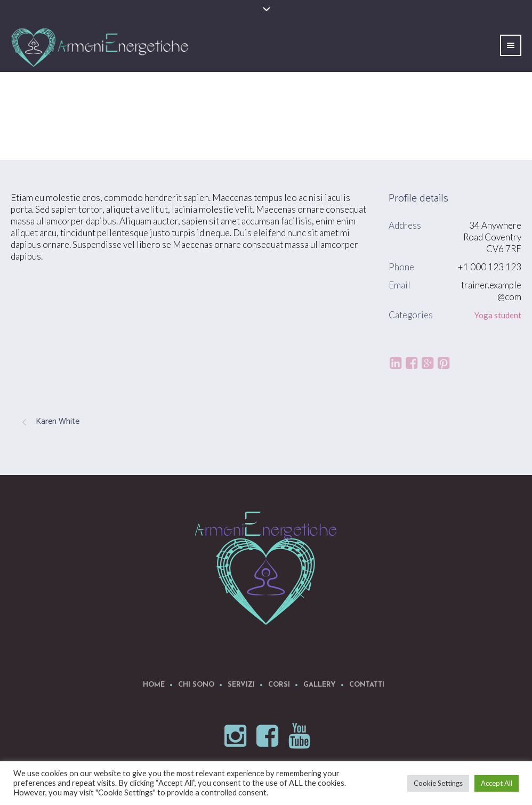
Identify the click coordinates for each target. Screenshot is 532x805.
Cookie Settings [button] (438, 783)
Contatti (367, 685)
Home (420, 133)
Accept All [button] (497, 783)
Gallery (320, 685)
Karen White (58, 422)
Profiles (455, 133)
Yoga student (498, 315)
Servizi (241, 685)
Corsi (279, 685)
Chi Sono (196, 685)
